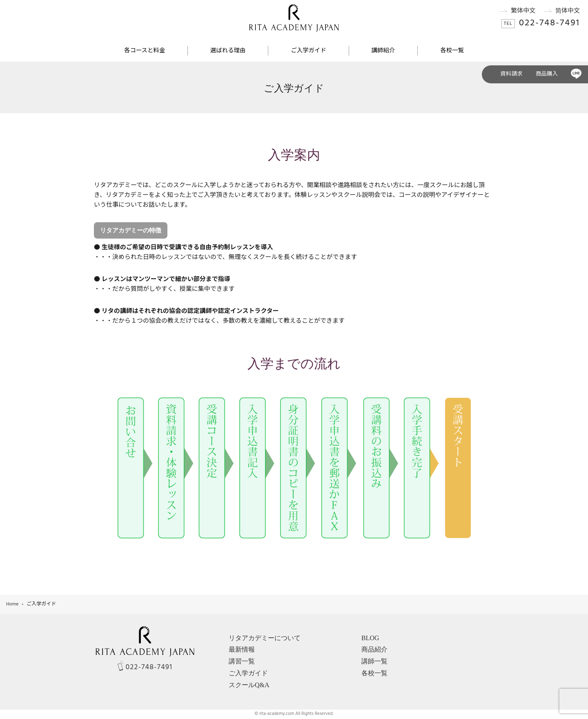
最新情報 (242, 649)
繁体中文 (513, 11)
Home (12, 604)
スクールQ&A (249, 685)
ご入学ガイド (308, 51)
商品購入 (547, 74)
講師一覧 (374, 661)
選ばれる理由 (228, 51)
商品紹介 (374, 649)
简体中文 (558, 11)
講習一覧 (242, 661)
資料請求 (511, 74)
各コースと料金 (145, 51)
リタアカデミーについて (265, 638)
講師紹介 (383, 51)
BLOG (370, 638)
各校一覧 (452, 51)
